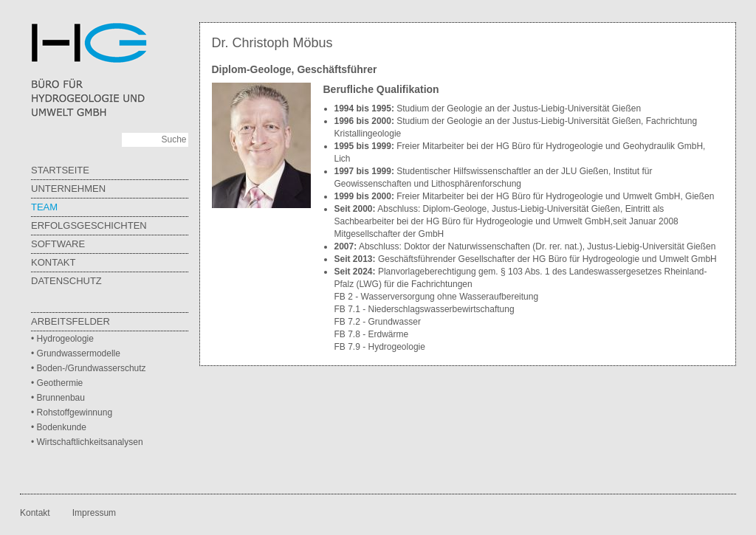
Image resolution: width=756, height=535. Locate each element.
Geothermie (60, 383)
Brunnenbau (61, 398)
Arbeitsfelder (71, 321)
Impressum (94, 513)
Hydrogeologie (65, 339)
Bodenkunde (62, 427)
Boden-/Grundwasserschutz (92, 368)
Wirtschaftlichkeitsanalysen (90, 442)
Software (58, 244)
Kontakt (53, 262)
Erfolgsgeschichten (89, 225)
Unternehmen (68, 189)
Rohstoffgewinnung (75, 413)
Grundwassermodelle (79, 353)
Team (44, 207)
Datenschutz (66, 281)
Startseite (60, 170)
